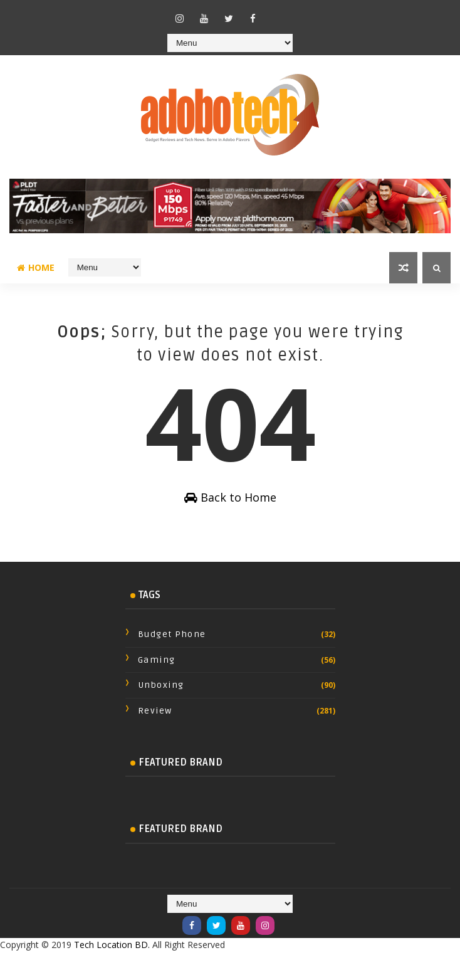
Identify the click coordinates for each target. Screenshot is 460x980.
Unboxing (161, 685)
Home (36, 267)
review (155, 711)
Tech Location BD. (112, 945)
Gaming (157, 660)
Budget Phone (172, 634)
